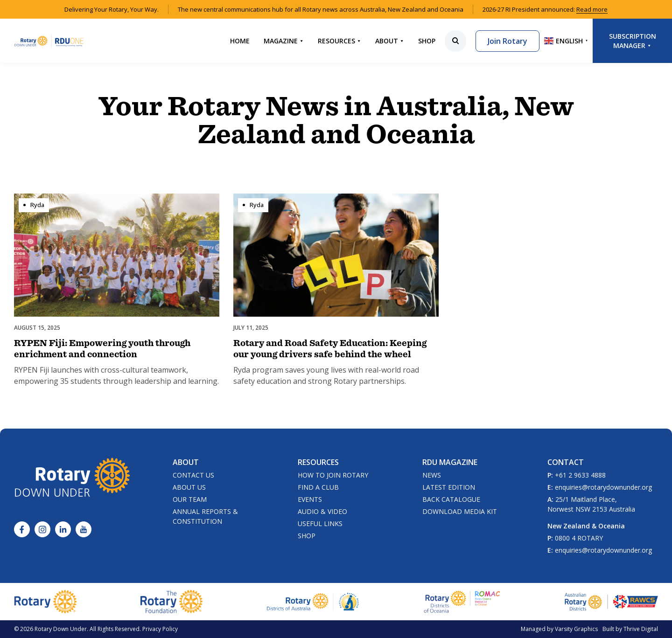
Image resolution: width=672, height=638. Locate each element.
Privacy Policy (160, 629)
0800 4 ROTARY (579, 538)
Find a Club (318, 487)
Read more (592, 9)
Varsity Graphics (576, 629)
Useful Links (320, 524)
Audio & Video (322, 511)
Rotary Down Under (61, 629)
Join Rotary (507, 41)
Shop (427, 41)
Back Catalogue (451, 499)
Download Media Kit (460, 511)
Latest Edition (449, 487)
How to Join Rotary (333, 475)
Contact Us (193, 475)
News (432, 475)
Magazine (284, 41)
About (390, 41)
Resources (339, 41)
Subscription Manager (633, 41)
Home (240, 41)
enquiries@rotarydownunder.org (603, 487)
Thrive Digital (641, 629)
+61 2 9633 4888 (580, 475)
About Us (189, 487)
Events (310, 499)
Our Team (190, 499)
